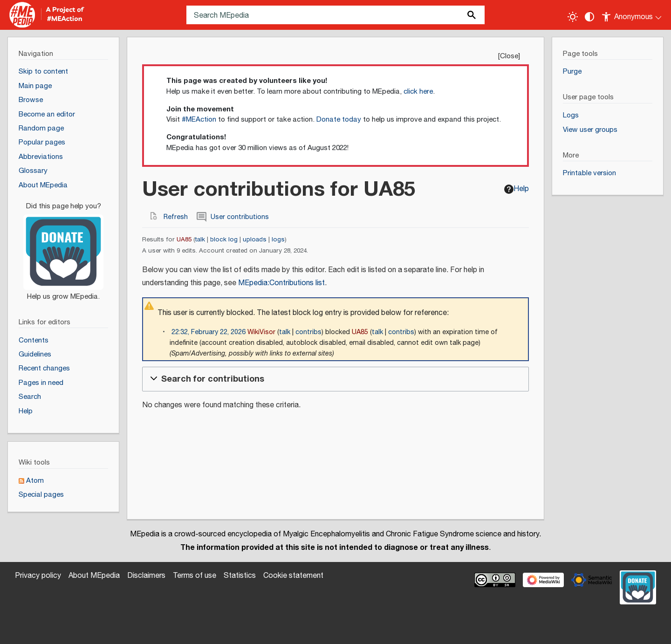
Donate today (339, 120)
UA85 (184, 240)
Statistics (240, 576)
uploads (255, 240)
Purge (572, 72)
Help (517, 189)
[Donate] (63, 247)
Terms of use (195, 576)
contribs (308, 332)
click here (418, 92)
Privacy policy (38, 576)
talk (200, 240)
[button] (335, 379)
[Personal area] (632, 15)
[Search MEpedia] (335, 15)
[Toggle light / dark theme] (573, 17)
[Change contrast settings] (589, 17)
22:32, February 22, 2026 (209, 332)
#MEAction (199, 120)
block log (224, 240)
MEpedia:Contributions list (281, 283)
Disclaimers (146, 576)
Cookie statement (293, 576)
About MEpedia (94, 576)
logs (278, 240)
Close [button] (509, 56)
